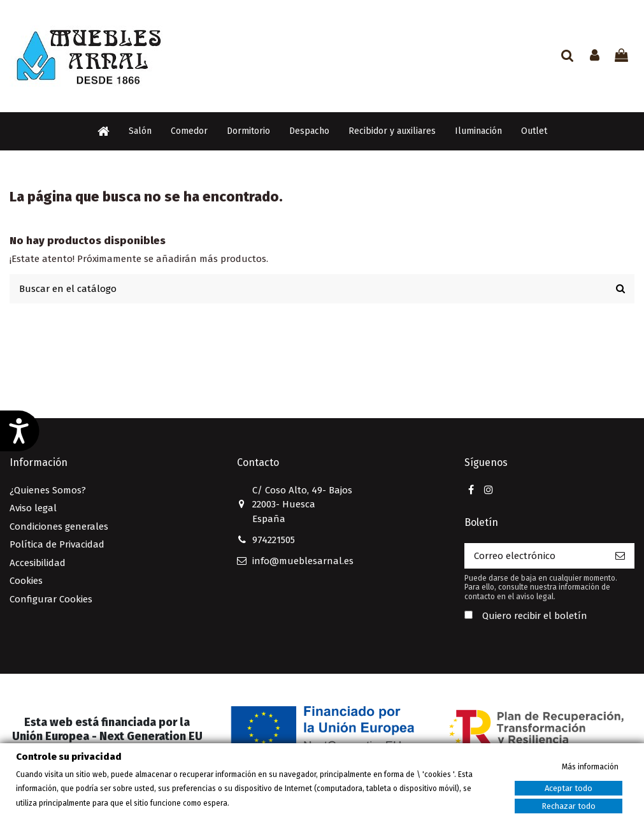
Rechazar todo (569, 806)
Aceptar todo (569, 788)
